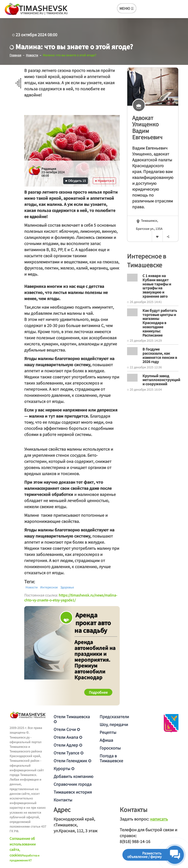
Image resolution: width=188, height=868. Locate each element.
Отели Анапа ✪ (68, 737)
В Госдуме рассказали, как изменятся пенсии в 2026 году (160, 355)
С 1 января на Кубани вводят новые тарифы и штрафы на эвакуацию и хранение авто (157, 286)
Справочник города (73, 784)
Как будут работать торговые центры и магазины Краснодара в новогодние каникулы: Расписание (160, 323)
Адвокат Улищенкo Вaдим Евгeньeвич (147, 127)
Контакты (63, 800)
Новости (32, 587)
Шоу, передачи (114, 724)
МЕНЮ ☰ (127, 8)
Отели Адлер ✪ (68, 745)
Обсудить (76, 181)
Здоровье (67, 587)
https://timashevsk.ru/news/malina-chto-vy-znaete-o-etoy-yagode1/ (71, 598)
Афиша (106, 740)
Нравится (105, 181)
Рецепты (108, 732)
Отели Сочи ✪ (67, 729)
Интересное (49, 587)
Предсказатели (114, 716)
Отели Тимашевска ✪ (72, 719)
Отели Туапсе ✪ (69, 753)
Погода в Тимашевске (111, 758)
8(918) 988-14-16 (135, 841)
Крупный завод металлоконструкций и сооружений (161, 380)
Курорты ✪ (64, 768)
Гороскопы (110, 748)
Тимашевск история (73, 792)
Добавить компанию (73, 776)
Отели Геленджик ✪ (72, 761)
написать (159, 819)
